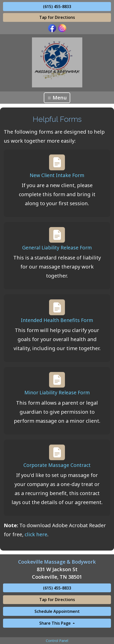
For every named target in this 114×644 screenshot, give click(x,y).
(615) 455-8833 (57, 7)
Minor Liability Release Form (57, 392)
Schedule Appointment (57, 611)
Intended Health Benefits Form (57, 320)
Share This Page (55, 623)
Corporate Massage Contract (57, 465)
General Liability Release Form (57, 248)
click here (36, 534)
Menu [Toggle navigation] (57, 98)
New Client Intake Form (57, 175)
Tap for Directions (57, 17)
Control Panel (57, 641)
